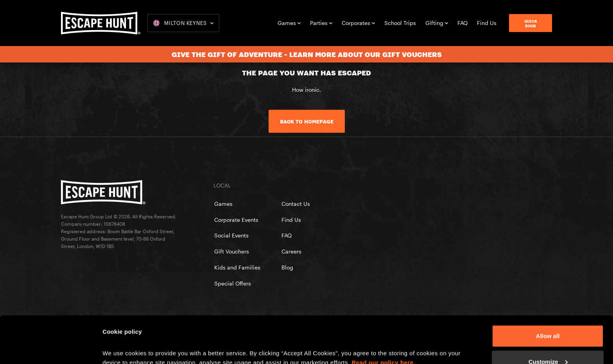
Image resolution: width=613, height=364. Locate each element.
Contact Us (296, 204)
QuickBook (531, 23)
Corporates (358, 23)
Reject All (548, 343)
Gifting (437, 23)
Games (289, 23)
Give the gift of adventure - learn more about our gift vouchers (307, 54)
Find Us (487, 23)
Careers (291, 251)
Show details (121, 340)
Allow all (548, 292)
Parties (321, 23)
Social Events (231, 235)
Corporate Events (236, 220)
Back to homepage (307, 121)
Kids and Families (237, 267)
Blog (287, 267)
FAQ (462, 23)
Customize (548, 318)
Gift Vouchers (232, 251)
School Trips (400, 23)
